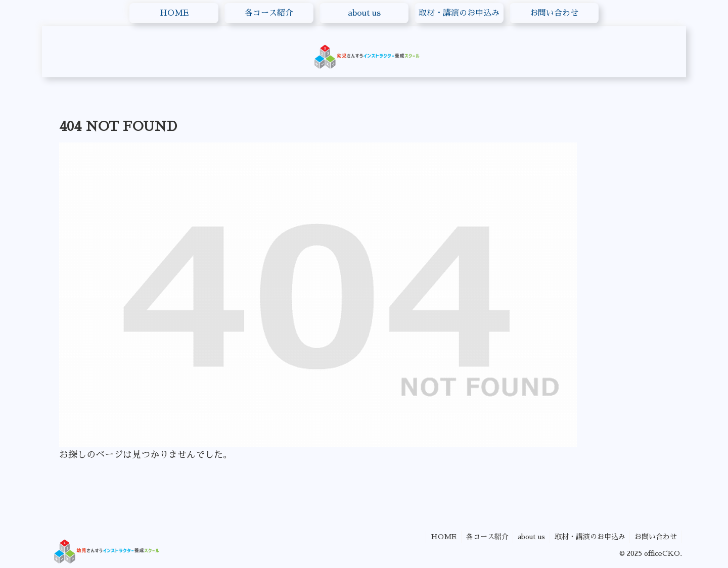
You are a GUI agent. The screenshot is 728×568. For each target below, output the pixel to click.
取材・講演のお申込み (588, 537)
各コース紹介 (483, 537)
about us (528, 537)
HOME (438, 537)
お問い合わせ (655, 537)
